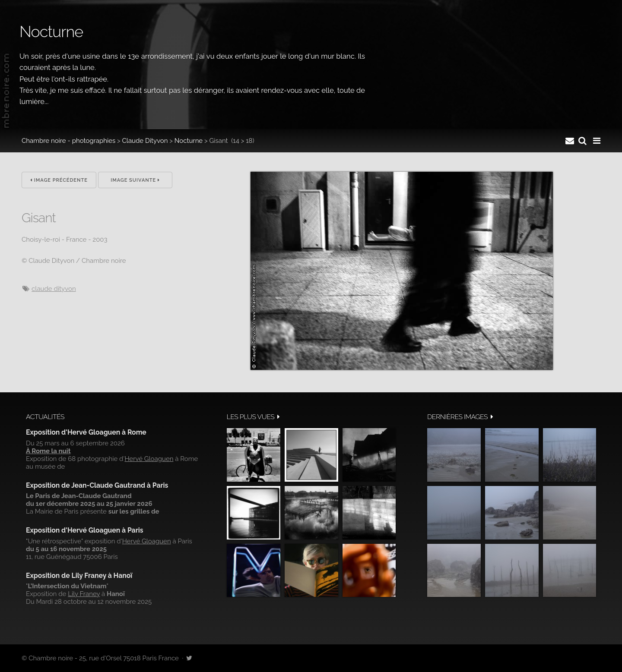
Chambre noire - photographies (68, 141)
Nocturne (189, 141)
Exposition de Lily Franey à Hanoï (79, 576)
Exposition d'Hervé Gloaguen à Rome (86, 432)
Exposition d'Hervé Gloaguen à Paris (85, 530)
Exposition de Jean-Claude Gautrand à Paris (97, 485)
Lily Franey (84, 594)
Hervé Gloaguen (149, 459)
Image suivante (135, 180)
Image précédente (59, 180)
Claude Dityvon (145, 141)
